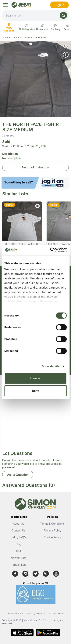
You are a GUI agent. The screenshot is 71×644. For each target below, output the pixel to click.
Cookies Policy (55, 613)
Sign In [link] (59, 5)
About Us (19, 524)
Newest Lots (18, 558)
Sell (19, 551)
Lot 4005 (41, 38)
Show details (51, 366)
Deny (35, 391)
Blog (19, 544)
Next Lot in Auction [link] (35, 167)
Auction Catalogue (24, 38)
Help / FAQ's (18, 537)
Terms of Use (15, 613)
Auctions (7, 38)
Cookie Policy (52, 537)
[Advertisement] (35, 415)
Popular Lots (19, 565)
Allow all (36, 378)
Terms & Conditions (52, 524)
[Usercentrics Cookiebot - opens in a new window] (51, 250)
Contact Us (19, 530)
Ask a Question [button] (18, 475)
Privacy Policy (53, 530)
